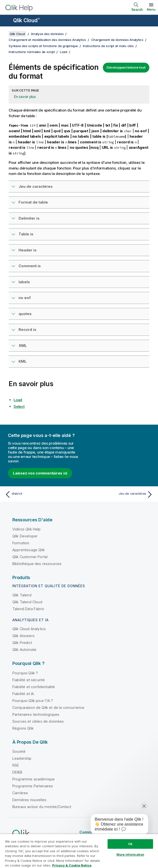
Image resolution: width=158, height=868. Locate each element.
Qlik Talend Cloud (27, 602)
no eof (25, 298)
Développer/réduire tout (126, 67)
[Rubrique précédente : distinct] (41, 494)
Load (64, 52)
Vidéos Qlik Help (27, 529)
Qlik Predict (22, 643)
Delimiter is (29, 218)
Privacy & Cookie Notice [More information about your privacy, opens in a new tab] (72, 865)
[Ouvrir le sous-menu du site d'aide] (7, 21)
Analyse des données (47, 34)
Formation (21, 543)
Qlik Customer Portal (30, 557)
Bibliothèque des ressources (37, 564)
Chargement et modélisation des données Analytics (47, 40)
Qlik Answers (23, 636)
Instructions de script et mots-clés (108, 46)
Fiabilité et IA (23, 694)
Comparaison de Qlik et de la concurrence (48, 708)
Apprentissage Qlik (29, 550)
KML (23, 361)
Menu (151, 9)
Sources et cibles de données (38, 721)
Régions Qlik (23, 728)
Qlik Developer (25, 536)
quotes (25, 314)
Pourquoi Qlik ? (25, 673)
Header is (28, 250)
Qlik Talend (22, 595)
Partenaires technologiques (36, 714)
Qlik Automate (24, 650)
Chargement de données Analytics (117, 40)
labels (24, 282)
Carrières (20, 793)
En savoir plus (25, 97)
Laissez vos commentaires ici (40, 473)
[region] (79, 851)
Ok (130, 844)
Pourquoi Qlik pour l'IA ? (33, 701)
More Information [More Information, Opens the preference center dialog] (130, 854)
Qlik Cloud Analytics (29, 629)
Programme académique (34, 779)
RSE (16, 765)
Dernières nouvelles (29, 800)
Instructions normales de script (32, 52)
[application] (116, 825)
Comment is (30, 266)
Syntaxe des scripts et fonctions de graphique (43, 46)
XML (23, 346)
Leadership (22, 758)
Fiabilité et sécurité (29, 680)
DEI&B (17, 772)
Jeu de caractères (36, 186)
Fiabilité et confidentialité (34, 687)
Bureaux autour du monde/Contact (42, 807)
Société (19, 751)
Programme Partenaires (33, 786)
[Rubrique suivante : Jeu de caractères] (117, 494)
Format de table (33, 202)
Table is (26, 234)
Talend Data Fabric (28, 609)
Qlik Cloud (26, 20)
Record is (27, 330)
